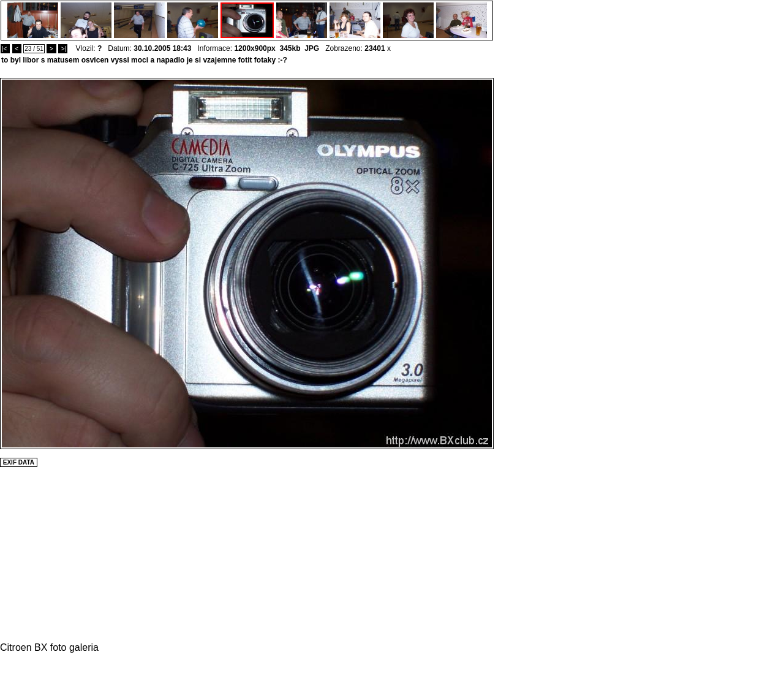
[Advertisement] (530, 262)
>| (63, 49)
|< (5, 49)
